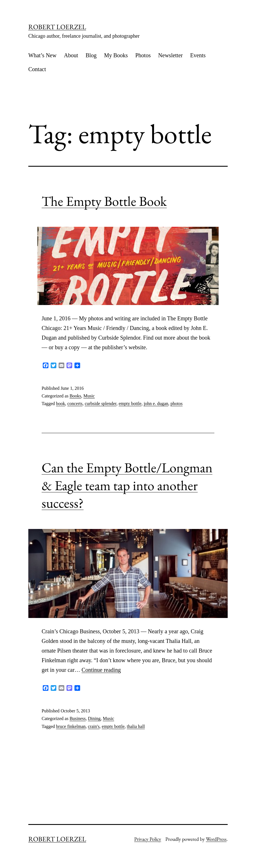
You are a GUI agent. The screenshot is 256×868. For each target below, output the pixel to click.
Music (89, 396)
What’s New (42, 55)
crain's (94, 726)
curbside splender (101, 404)
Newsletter (171, 55)
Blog (91, 55)
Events (198, 55)
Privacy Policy (148, 839)
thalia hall (136, 726)
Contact (37, 69)
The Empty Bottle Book (104, 201)
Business (78, 718)
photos (177, 404)
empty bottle (130, 404)
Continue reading (101, 670)
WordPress (216, 839)
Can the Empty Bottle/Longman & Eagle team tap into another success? (127, 485)
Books (75, 396)
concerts (75, 404)
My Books (116, 55)
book (61, 404)
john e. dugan (156, 404)
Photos (143, 55)
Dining (94, 718)
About (71, 55)
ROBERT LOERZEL (57, 27)
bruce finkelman (71, 726)
